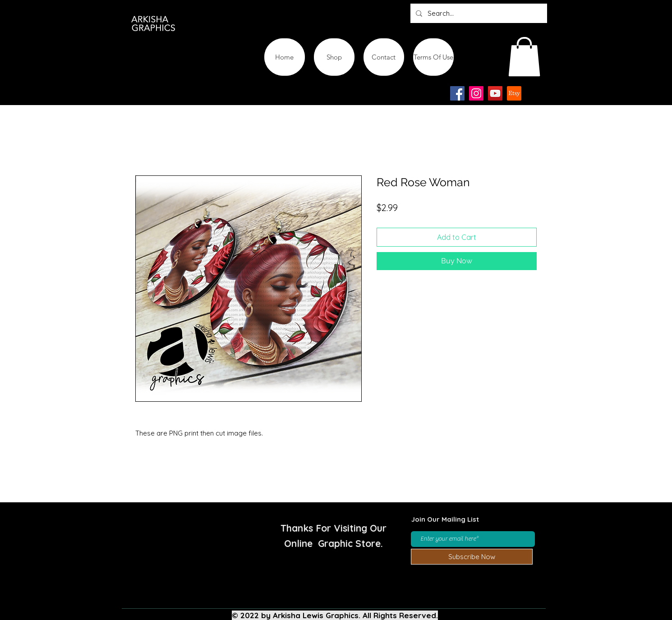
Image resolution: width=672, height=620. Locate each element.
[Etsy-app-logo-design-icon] (514, 93)
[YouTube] (495, 93)
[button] (524, 57)
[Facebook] (457, 93)
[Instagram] (476, 93)
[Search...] (478, 13)
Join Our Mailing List (445, 519)
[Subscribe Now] (472, 557)
